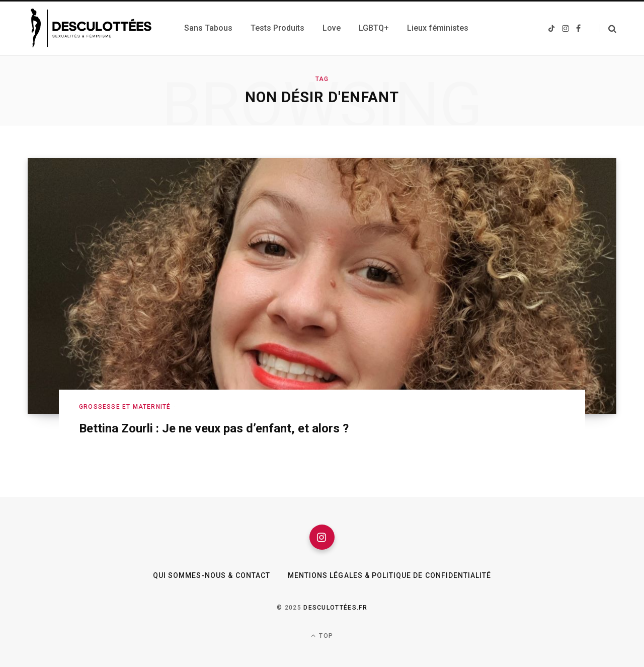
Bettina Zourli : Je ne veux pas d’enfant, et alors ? (214, 428)
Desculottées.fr (335, 608)
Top (322, 636)
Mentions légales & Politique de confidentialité (389, 575)
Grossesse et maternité (125, 407)
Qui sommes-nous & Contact (212, 575)
